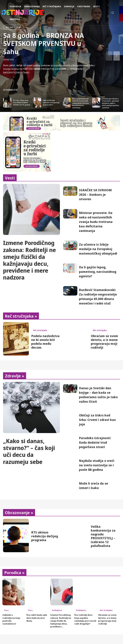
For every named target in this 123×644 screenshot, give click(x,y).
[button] (113, 13)
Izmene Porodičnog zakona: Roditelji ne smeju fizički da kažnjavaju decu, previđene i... (61, 621)
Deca (6, 610)
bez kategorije (13, 27)
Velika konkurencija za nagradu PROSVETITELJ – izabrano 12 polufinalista (103, 536)
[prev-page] (109, 56)
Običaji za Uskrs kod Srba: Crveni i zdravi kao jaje (97, 420)
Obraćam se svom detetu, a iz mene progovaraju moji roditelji (104, 342)
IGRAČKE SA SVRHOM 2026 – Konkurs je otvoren (95, 195)
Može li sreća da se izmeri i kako (94, 486)
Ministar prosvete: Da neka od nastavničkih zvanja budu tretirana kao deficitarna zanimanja (80, 103)
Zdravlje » (15, 376)
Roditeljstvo (57, 610)
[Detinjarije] (5, 13)
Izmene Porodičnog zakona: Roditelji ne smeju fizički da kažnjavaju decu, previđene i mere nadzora (29, 260)
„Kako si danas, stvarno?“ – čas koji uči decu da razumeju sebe (29, 451)
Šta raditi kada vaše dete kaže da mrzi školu (37, 618)
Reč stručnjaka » (21, 316)
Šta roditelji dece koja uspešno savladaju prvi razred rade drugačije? (85, 619)
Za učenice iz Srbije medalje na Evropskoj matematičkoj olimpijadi (98, 249)
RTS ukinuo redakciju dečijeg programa (45, 536)
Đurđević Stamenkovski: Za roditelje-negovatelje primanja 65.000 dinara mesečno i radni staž (98, 297)
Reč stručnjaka (40, 330)
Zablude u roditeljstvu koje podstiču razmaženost (11, 619)
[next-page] (117, 56)
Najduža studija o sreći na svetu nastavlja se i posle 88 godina (97, 465)
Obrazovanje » (19, 513)
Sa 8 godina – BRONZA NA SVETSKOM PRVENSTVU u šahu (44, 43)
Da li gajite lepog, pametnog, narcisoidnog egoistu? (98, 272)
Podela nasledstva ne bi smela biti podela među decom (45, 342)
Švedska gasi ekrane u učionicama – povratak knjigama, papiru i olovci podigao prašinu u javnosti (110, 103)
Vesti (10, 178)
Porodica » (14, 573)
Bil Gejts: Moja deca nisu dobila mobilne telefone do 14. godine (22, 103)
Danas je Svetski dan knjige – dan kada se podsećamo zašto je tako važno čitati (98, 395)
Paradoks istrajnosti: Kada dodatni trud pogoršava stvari (95, 442)
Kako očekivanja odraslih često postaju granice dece (51, 103)
